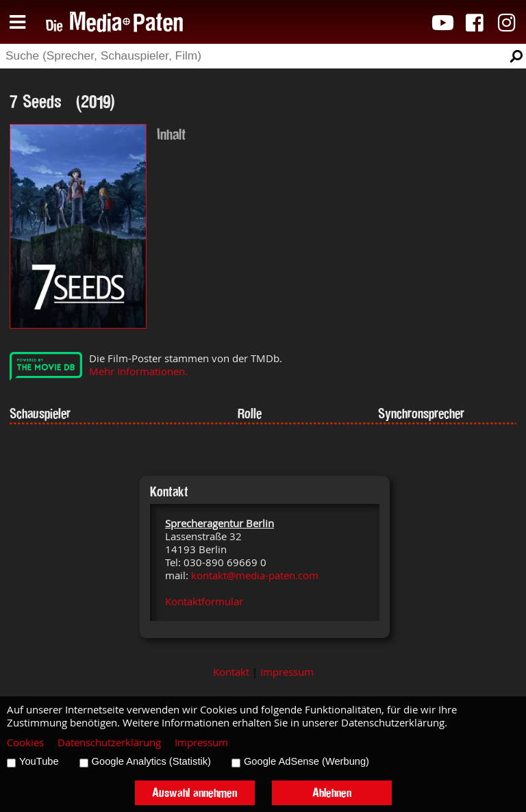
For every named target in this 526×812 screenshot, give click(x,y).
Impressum (287, 672)
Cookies (25, 743)
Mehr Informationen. (138, 371)
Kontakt (231, 672)
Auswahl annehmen (195, 792)
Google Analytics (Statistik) (151, 761)
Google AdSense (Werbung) (306, 761)
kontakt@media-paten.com (255, 575)
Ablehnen (332, 792)
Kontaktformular (204, 601)
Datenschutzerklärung (109, 743)
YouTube (39, 761)
